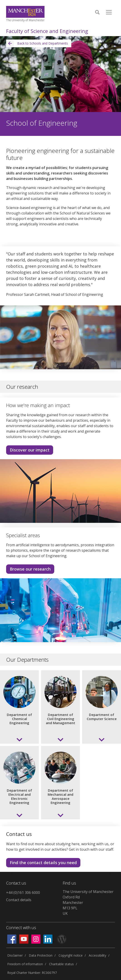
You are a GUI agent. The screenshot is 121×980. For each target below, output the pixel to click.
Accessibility (98, 955)
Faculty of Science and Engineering (47, 31)
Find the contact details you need (43, 863)
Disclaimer (15, 955)
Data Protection (41, 955)
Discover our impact (30, 450)
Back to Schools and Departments (37, 43)
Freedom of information (25, 964)
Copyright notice (71, 955)
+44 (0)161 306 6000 (23, 893)
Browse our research (30, 569)
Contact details (19, 900)
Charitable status (61, 964)
